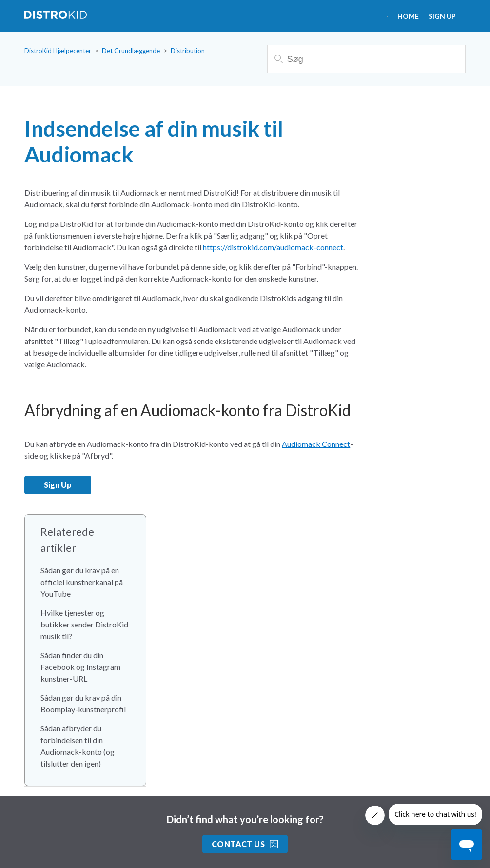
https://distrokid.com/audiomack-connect (273, 247)
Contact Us (245, 844)
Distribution (188, 51)
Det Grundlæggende (131, 51)
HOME (408, 16)
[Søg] (366, 59)
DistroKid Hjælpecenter (58, 51)
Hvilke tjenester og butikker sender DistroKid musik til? (84, 624)
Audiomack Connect (316, 444)
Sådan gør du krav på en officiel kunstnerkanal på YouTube (82, 582)
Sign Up (442, 16)
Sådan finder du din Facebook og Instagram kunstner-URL (80, 667)
